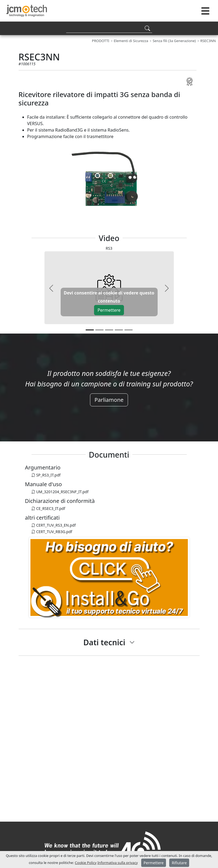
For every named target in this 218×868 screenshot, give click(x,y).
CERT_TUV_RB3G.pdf (52, 532)
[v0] (90, 330)
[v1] (99, 330)
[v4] (129, 330)
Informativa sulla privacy (117, 863)
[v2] (109, 330)
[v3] (119, 330)
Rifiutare (179, 863)
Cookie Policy (86, 863)
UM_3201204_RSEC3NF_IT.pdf (60, 492)
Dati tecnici (104, 642)
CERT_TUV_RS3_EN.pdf (54, 525)
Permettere (109, 310)
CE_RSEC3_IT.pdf (48, 508)
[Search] (109, 28)
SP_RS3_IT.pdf (46, 475)
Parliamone (109, 400)
